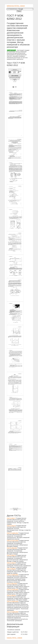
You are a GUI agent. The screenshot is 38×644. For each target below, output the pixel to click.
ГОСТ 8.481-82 (11, 569)
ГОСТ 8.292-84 (11, 595)
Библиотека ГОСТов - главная (16, 6)
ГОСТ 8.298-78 (11, 555)
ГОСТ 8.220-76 (11, 526)
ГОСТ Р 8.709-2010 (13, 589)
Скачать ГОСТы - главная (14, 638)
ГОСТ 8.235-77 (11, 518)
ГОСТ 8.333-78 (11, 563)
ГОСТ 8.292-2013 (12, 583)
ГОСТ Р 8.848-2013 (13, 533)
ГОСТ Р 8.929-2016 (13, 601)
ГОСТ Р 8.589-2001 (13, 575)
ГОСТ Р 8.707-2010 (13, 540)
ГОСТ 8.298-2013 (12, 548)
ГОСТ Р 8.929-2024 (13, 612)
